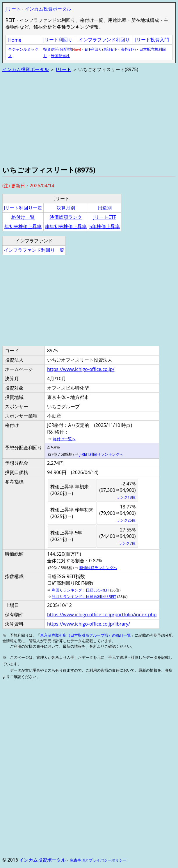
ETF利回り (93, 49)
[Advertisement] (89, 118)
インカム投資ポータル (48, 9)
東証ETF (110, 49)
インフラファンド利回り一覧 (34, 250)
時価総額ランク (66, 217)
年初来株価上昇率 (23, 226)
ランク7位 (127, 543)
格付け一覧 (23, 217)
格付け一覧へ (64, 439)
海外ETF (128, 49)
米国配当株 (60, 56)
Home (15, 40)
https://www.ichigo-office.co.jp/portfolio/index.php (102, 615)
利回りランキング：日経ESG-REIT (80, 590)
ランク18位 (126, 497)
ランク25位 (126, 520)
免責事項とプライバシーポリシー (98, 860)
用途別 (105, 208)
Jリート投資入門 (152, 40)
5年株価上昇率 (105, 226)
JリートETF (105, 217)
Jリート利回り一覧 (23, 208)
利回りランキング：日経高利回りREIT (84, 596)
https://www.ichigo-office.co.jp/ (81, 369)
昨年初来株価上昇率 (66, 226)
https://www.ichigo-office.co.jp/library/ (89, 624)
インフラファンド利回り (104, 40)
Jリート (13, 9)
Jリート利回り (58, 40)
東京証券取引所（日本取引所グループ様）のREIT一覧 (86, 635)
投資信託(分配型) (58, 49)
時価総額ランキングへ (98, 568)
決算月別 (66, 208)
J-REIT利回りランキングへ (101, 454)
